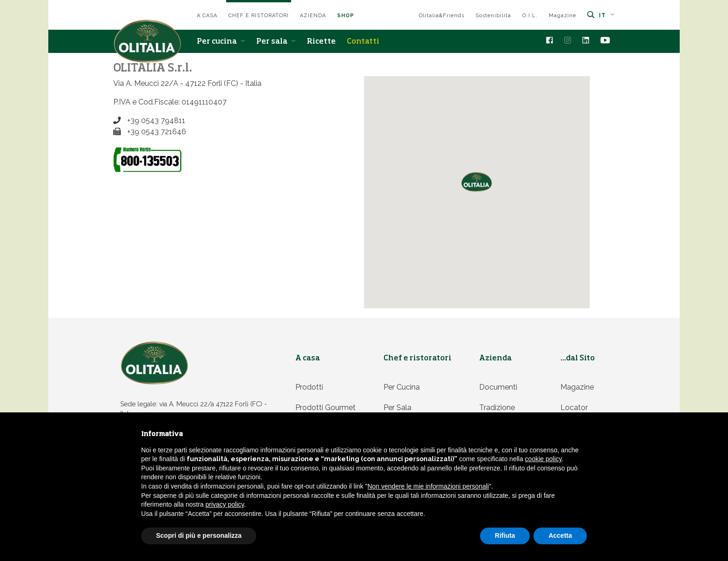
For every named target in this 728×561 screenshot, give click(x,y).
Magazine (562, 16)
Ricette (321, 42)
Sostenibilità (493, 16)
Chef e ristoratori (259, 16)
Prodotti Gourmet (325, 408)
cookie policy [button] (543, 459)
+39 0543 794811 (149, 121)
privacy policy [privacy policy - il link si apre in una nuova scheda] (225, 504)
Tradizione (497, 408)
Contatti (363, 42)
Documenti (498, 387)
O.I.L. (530, 16)
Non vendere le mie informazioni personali (428, 486)
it (607, 15)
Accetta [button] (560, 535)
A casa (207, 16)
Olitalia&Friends (442, 16)
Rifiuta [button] (505, 535)
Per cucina (221, 42)
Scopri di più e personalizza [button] (199, 535)
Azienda (313, 16)
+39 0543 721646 (150, 132)
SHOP (346, 16)
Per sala (276, 42)
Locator (574, 408)
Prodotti (309, 387)
